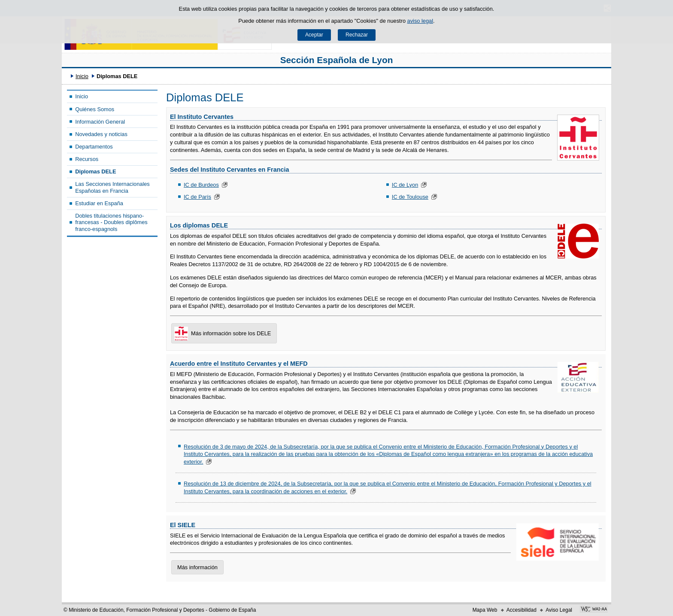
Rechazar (357, 35)
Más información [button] (197, 567)
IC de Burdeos (201, 185)
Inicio (82, 76)
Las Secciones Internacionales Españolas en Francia (112, 187)
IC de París (197, 197)
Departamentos (94, 147)
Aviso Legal (559, 610)
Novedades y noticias (101, 134)
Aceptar (314, 35)
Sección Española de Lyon (337, 60)
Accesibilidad (521, 610)
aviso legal (420, 21)
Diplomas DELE (95, 171)
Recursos (87, 159)
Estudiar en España (99, 203)
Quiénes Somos (95, 109)
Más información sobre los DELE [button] (221, 334)
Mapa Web (485, 610)
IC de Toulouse (410, 197)
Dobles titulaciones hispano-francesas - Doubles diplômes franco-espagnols (111, 222)
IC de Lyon (405, 185)
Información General (100, 122)
